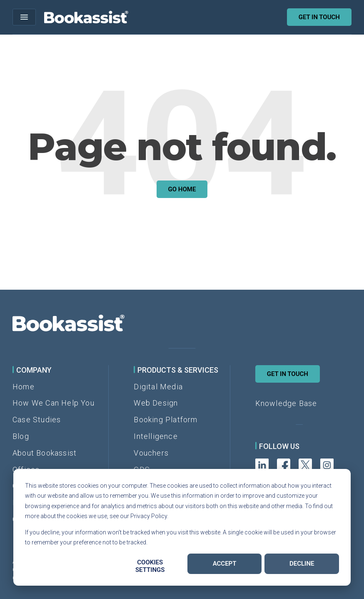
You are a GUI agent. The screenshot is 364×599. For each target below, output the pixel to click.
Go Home (182, 189)
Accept (225, 564)
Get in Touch (288, 374)
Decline (302, 564)
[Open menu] (24, 17)
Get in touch (319, 17)
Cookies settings (150, 566)
